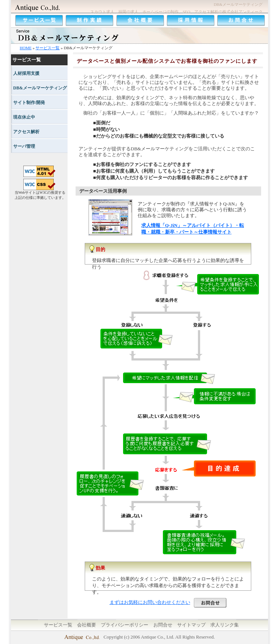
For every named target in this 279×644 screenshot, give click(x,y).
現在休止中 (24, 117)
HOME (26, 48)
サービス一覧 (47, 48)
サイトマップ (191, 625)
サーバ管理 (24, 146)
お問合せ (163, 625)
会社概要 (87, 625)
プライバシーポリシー (125, 625)
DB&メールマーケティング (40, 88)
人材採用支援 (26, 73)
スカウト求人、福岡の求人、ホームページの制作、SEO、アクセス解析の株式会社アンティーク (176, 12)
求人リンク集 (225, 625)
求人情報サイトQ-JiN (212, 204)
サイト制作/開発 (29, 103)
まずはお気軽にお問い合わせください (168, 602)
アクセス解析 (26, 132)
